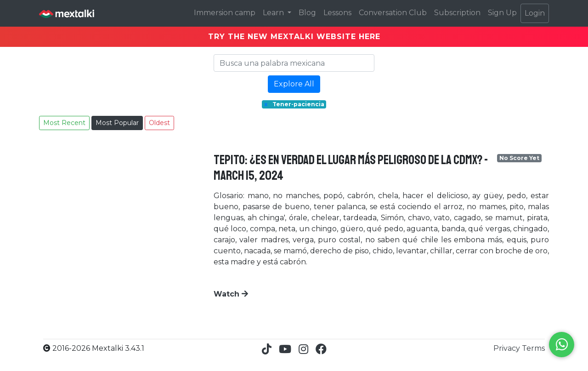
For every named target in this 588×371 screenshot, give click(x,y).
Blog (307, 13)
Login (535, 13)
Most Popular (117, 123)
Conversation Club (393, 13)
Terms (533, 348)
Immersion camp (225, 13)
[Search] (294, 63)
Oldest (159, 123)
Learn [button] (274, 13)
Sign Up (502, 13)
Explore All (294, 84)
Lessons (337, 13)
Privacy (508, 348)
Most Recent (64, 123)
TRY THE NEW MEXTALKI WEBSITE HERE (294, 37)
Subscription (457, 13)
